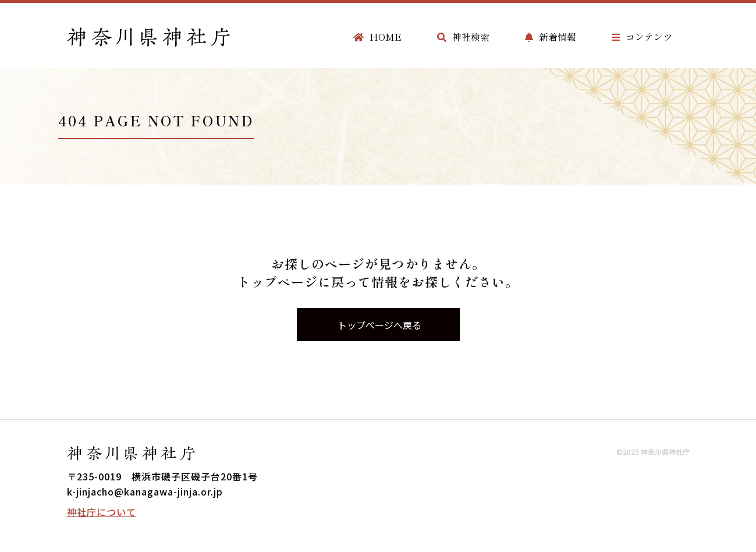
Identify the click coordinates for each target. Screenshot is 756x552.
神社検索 (463, 37)
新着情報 (551, 37)
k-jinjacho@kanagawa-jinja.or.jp (145, 491)
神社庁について (102, 512)
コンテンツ (642, 37)
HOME (377, 37)
